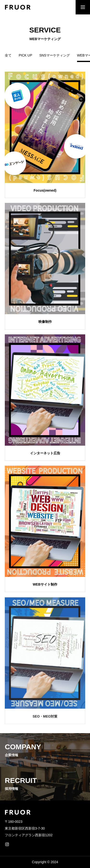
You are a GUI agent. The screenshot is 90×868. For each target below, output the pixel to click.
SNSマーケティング (55, 55)
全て (8, 55)
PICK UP (25, 55)
